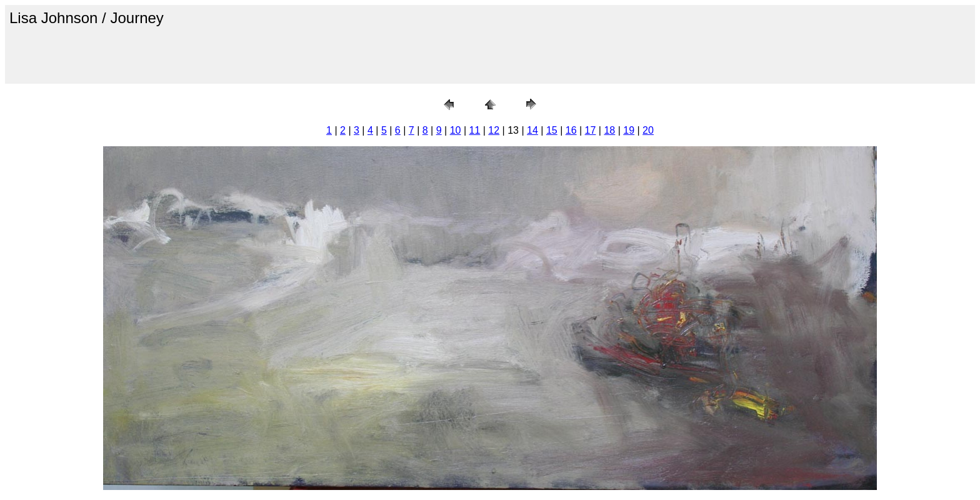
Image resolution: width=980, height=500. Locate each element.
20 (648, 130)
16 (571, 130)
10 (456, 130)
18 (609, 130)
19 (629, 130)
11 (475, 130)
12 (494, 130)
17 (591, 130)
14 (532, 130)
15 (552, 130)
